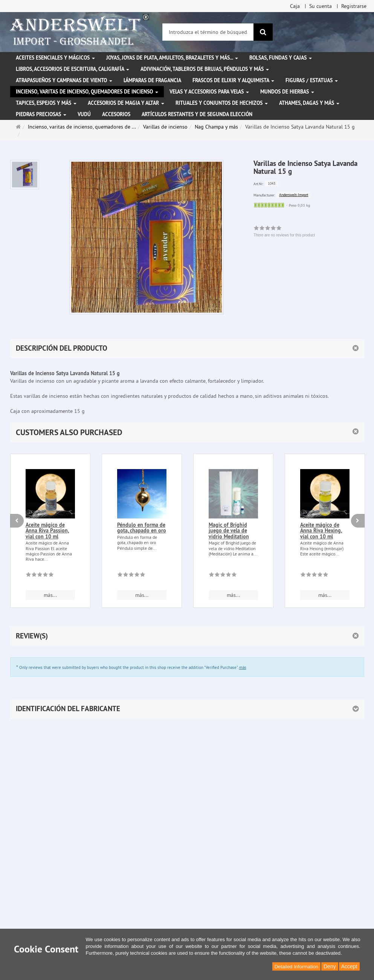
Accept (349, 966)
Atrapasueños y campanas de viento (64, 80)
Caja (295, 6)
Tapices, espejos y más (46, 103)
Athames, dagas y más (309, 103)
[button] (187, 432)
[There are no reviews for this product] (40, 576)
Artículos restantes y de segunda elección (197, 114)
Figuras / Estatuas (312, 80)
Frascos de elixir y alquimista (233, 80)
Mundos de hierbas (287, 92)
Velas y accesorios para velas (209, 92)
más (243, 667)
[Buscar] (263, 32)
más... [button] (50, 595)
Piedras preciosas (41, 114)
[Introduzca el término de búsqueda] (208, 32)
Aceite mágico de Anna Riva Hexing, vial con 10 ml (321, 531)
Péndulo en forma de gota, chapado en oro (142, 528)
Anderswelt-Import (294, 195)
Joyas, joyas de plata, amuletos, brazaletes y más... (172, 58)
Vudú (84, 114)
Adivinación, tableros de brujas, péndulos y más (205, 69)
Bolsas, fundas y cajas (281, 58)
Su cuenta (321, 6)
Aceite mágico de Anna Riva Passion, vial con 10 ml (47, 531)
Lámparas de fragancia (152, 80)
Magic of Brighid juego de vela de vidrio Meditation (229, 531)
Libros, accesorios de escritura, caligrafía (73, 69)
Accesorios (116, 114)
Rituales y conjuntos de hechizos (222, 103)
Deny (330, 966)
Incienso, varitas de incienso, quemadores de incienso (87, 92)
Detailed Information (296, 967)
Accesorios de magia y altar (126, 103)
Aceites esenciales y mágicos (55, 58)
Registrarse (354, 6)
